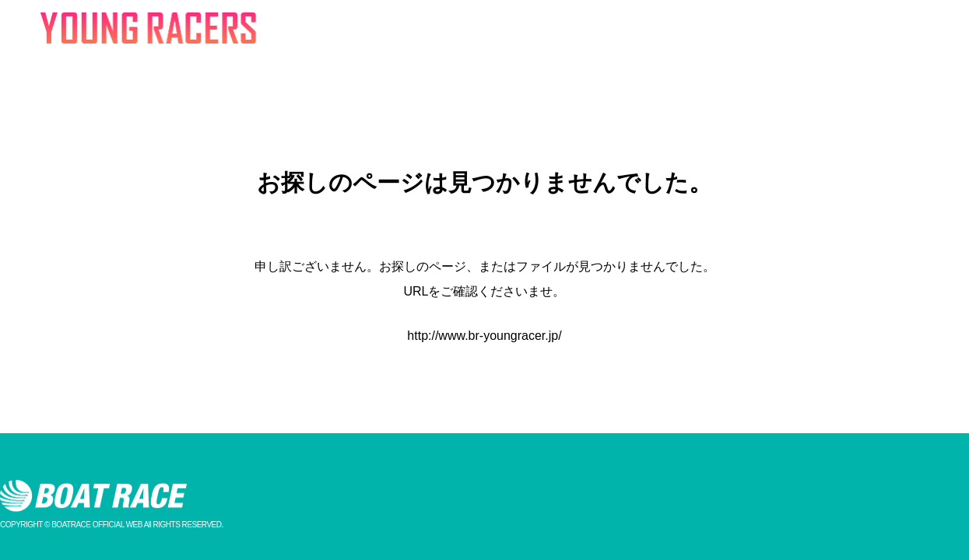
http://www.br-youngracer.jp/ (484, 336)
